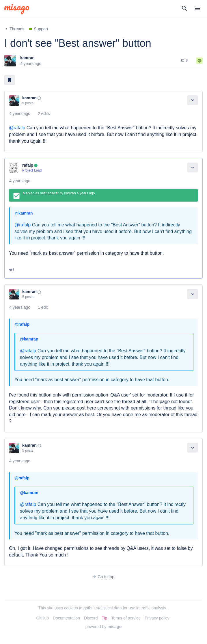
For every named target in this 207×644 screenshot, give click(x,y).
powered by (103, 627)
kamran (27, 58)
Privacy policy (157, 618)
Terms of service (126, 618)
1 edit (43, 307)
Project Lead (32, 170)
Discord (91, 618)
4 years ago (20, 113)
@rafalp (17, 128)
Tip (104, 618)
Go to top (103, 577)
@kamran (24, 213)
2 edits (44, 113)
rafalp (28, 165)
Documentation (66, 618)
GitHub (42, 618)
